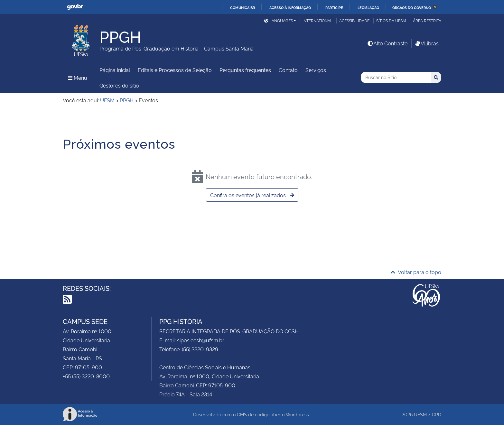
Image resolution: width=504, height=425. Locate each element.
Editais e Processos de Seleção (175, 70)
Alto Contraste (387, 43)
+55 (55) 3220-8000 (86, 376)
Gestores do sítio (119, 85)
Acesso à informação (290, 7)
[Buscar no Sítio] (396, 77)
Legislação (368, 7)
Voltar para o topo (416, 272)
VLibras (426, 43)
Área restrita (427, 20)
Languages (279, 20)
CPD (437, 414)
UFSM (420, 414)
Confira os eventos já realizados (252, 195)
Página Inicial (115, 70)
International (317, 20)
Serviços (316, 70)
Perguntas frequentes (245, 70)
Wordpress (297, 414)
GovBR (75, 7)
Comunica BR (243, 7)
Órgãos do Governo (412, 7)
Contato (288, 70)
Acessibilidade (354, 20)
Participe (334, 7)
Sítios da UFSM (391, 20)
